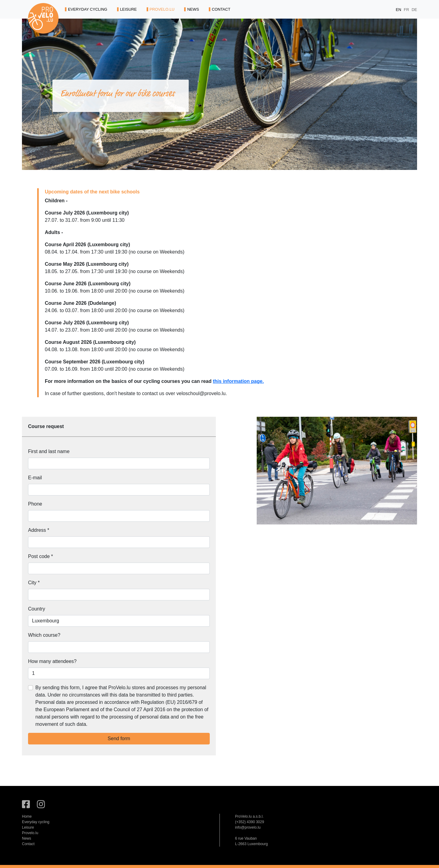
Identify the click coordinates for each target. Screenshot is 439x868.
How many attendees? (52, 661)
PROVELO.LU (161, 9)
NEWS (191, 9)
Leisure (28, 827)
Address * (39, 530)
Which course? (44, 635)
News (27, 838)
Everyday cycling (36, 822)
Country (37, 609)
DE (414, 10)
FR (407, 10)
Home (27, 816)
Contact (28, 844)
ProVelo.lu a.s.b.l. (249, 816)
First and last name (49, 451)
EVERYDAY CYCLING (86, 9)
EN (399, 10)
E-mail (35, 478)
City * (34, 583)
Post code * (41, 556)
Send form (119, 738)
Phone (35, 504)
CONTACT (220, 9)
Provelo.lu (30, 833)
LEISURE (127, 9)
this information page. (238, 381)
